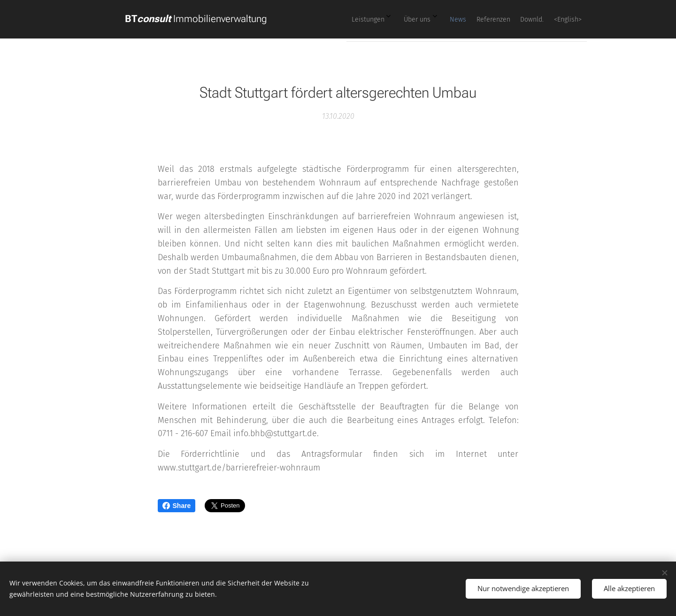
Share (177, 506)
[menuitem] (484, 19)
